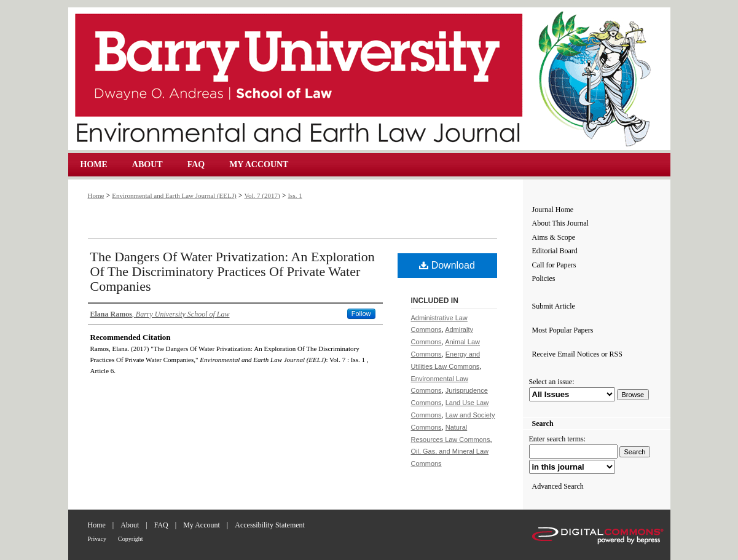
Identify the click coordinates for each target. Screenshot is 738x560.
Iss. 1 (295, 195)
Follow (361, 314)
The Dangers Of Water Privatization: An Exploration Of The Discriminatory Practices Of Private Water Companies (233, 271)
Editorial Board (555, 251)
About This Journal (560, 223)
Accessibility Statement (270, 525)
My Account (202, 525)
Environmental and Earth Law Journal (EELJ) (369, 79)
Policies (544, 278)
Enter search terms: (558, 439)
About (130, 525)
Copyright (131, 539)
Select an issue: (552, 382)
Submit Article (554, 306)
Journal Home (553, 210)
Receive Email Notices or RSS (577, 354)
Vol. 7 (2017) (262, 195)
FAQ (161, 525)
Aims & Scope (554, 237)
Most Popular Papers (563, 330)
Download (447, 265)
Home (96, 195)
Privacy (97, 539)
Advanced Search (558, 486)
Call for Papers (554, 265)
